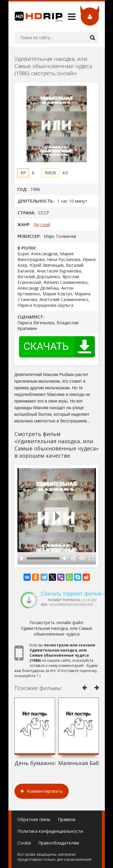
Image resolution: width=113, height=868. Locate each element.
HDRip (36, 17)
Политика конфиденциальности (50, 831)
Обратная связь (34, 819)
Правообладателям (59, 843)
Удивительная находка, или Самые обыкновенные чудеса (56, 631)
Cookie (24, 843)
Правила (67, 819)
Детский (42, 224)
